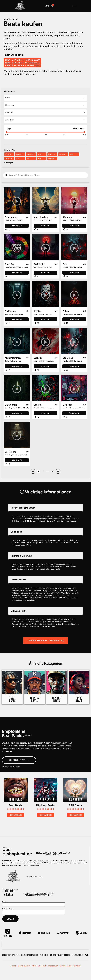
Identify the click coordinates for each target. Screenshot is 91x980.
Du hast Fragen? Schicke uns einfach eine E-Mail (69, 955)
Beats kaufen (24, 966)
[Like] (9, 229)
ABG (34, 966)
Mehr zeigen (8, 163)
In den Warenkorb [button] (16, 815)
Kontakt (77, 966)
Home (13, 966)
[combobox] (45, 98)
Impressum (53, 966)
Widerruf (42, 966)
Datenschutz (66, 966)
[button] (74, 6)
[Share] (6, 229)
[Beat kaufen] (17, 226)
